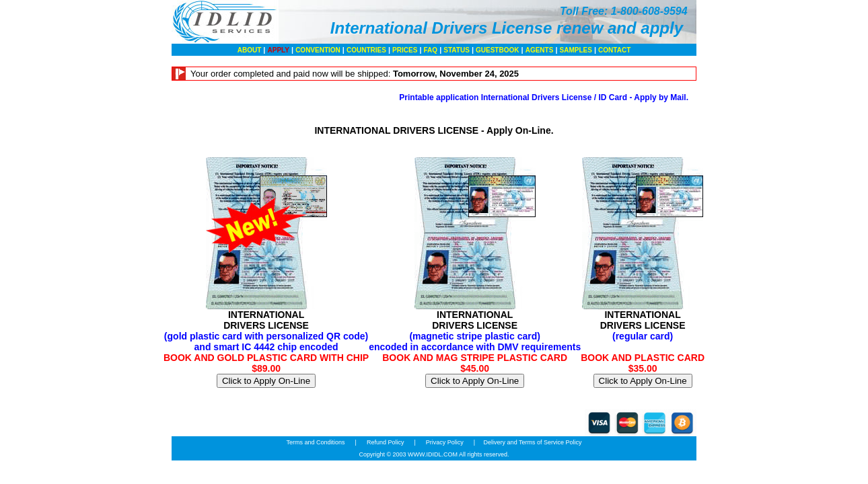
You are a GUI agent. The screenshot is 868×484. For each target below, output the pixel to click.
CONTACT (614, 50)
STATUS (457, 50)
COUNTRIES (366, 50)
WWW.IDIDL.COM (433, 454)
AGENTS (540, 50)
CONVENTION (318, 50)
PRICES (405, 50)
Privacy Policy (444, 442)
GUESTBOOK (497, 50)
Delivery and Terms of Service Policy (533, 442)
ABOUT (250, 50)
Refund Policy (385, 442)
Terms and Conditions (316, 442)
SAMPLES (576, 50)
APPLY (279, 50)
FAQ (431, 50)
